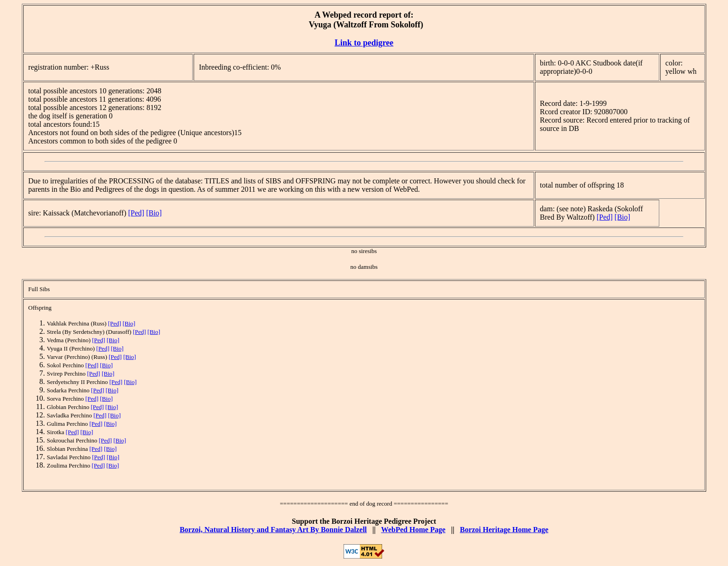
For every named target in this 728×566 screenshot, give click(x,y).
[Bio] (154, 213)
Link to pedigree (364, 43)
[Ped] (136, 213)
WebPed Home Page (413, 530)
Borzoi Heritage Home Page (504, 530)
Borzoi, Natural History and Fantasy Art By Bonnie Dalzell (273, 530)
